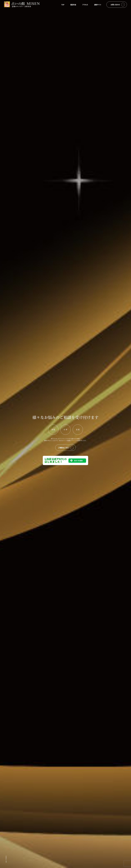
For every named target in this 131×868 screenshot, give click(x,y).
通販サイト (98, 5)
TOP (63, 5)
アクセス (85, 5)
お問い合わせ (118, 5)
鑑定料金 (73, 5)
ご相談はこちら (66, 448)
